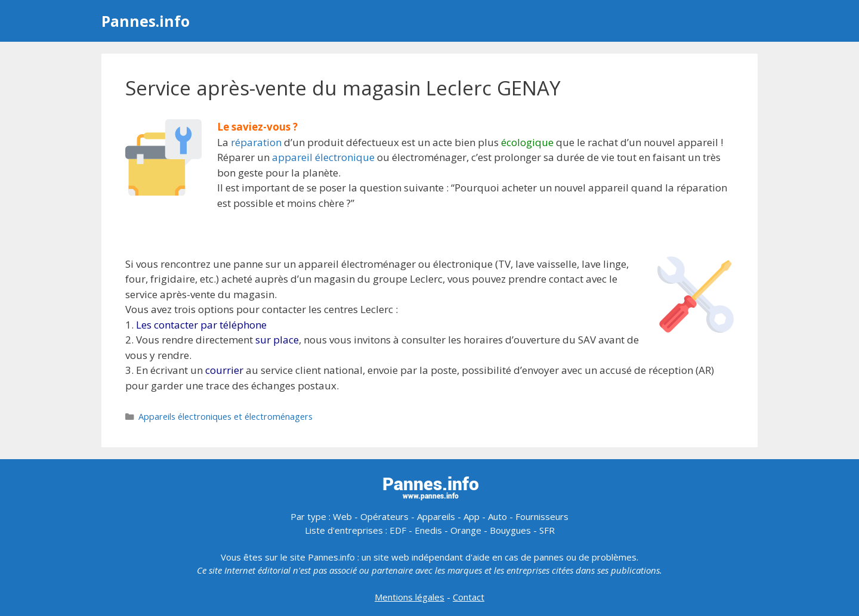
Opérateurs (384, 516)
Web (342, 516)
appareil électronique (323, 157)
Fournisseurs (542, 516)
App (472, 516)
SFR (547, 530)
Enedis (428, 530)
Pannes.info (146, 21)
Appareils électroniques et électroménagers (225, 417)
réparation (256, 142)
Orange (466, 530)
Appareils (436, 516)
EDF (398, 530)
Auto (498, 516)
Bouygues (510, 530)
